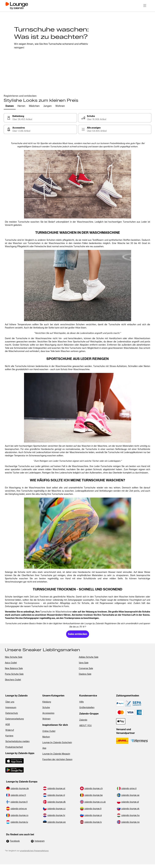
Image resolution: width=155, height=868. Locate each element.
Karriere (9, 736)
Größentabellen (87, 708)
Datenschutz (12, 713)
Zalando (83, 720)
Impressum (11, 708)
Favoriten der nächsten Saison (57, 759)
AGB (8, 724)
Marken (46, 737)
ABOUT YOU (85, 726)
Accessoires (48, 713)
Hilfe (81, 702)
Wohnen (46, 719)
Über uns (10, 702)
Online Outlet (49, 731)
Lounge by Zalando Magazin (56, 754)
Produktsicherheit (14, 747)
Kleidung (47, 702)
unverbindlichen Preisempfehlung (34, 851)
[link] (40, 118)
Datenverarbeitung (15, 719)
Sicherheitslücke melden (17, 741)
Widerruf (10, 730)
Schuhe (46, 708)
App (44, 748)
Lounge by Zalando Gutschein (57, 743)
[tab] (10, 106)
